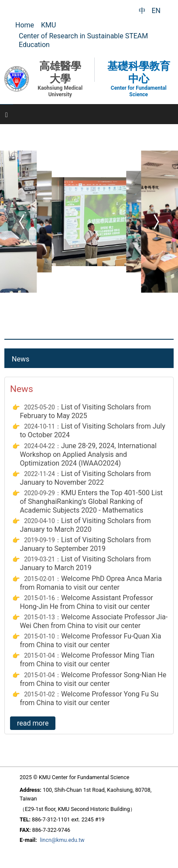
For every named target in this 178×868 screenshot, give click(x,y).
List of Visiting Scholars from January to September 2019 (85, 544)
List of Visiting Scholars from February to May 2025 (85, 411)
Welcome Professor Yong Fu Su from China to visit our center (89, 698)
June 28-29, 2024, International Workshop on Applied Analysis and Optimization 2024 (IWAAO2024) (88, 454)
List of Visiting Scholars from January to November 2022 (85, 478)
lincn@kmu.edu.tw (62, 840)
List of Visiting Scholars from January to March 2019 (85, 563)
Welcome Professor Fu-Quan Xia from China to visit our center (90, 640)
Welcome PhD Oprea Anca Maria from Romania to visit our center (91, 583)
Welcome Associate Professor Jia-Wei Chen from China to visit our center (94, 621)
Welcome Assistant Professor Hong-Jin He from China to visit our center (86, 602)
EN (156, 11)
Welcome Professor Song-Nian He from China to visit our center (93, 679)
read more (33, 723)
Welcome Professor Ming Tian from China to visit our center (87, 660)
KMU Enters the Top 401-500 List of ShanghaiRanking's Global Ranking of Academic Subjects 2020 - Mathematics (91, 502)
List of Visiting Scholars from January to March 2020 (85, 525)
